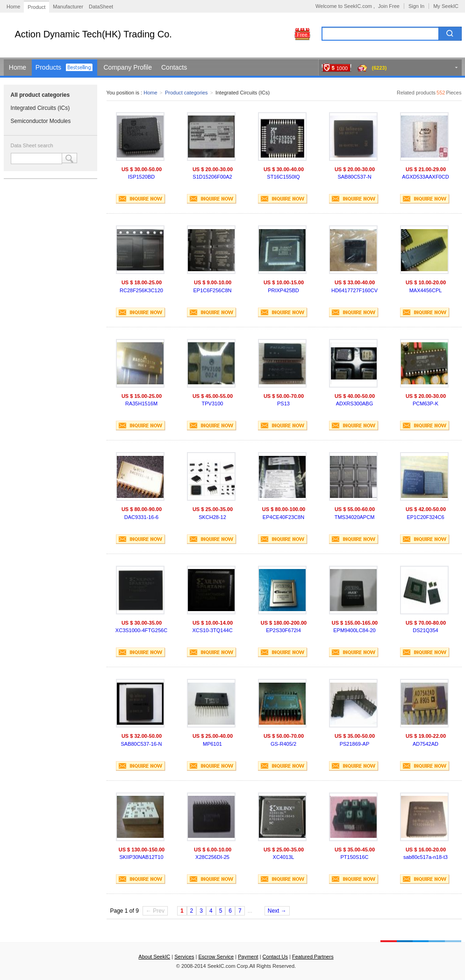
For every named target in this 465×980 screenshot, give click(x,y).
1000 (342, 68)
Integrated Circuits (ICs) (40, 108)
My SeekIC (446, 6)
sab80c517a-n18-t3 (426, 857)
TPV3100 (213, 404)
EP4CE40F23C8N (283, 517)
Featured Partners (313, 957)
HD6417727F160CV (354, 290)
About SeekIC (154, 957)
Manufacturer (68, 7)
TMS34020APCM (355, 517)
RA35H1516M (141, 404)
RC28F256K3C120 (141, 290)
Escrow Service (216, 957)
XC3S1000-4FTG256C (141, 630)
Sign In (416, 6)
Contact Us (275, 957)
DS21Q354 (425, 630)
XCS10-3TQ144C (212, 630)
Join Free (389, 6)
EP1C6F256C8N (213, 290)
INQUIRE (141, 199)
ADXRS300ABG (354, 404)
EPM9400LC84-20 (354, 630)
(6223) (379, 68)
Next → (277, 911)
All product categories (40, 95)
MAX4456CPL (426, 290)
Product (36, 7)
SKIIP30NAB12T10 (141, 857)
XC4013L (284, 857)
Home (13, 7)
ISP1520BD (141, 177)
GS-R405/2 (283, 744)
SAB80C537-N (354, 177)
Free (302, 35)
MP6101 (212, 744)
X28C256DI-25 (212, 857)
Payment (248, 957)
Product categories (186, 93)
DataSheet (101, 7)
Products (48, 67)
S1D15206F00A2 (212, 177)
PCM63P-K (426, 404)
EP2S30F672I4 (283, 630)
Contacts (174, 67)
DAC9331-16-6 (141, 517)
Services (184, 957)
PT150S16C (355, 857)
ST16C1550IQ (283, 177)
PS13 (283, 404)
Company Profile (128, 67)
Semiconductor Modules (41, 121)
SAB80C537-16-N (141, 744)
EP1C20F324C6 (425, 517)
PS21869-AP (355, 744)
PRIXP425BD (283, 290)
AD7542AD (426, 744)
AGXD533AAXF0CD (425, 177)
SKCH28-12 (212, 517)
